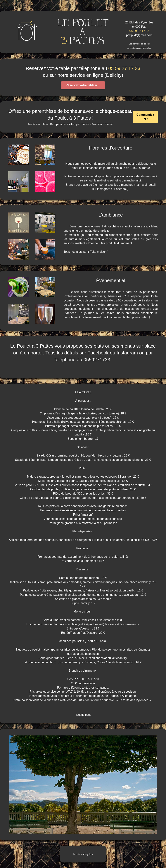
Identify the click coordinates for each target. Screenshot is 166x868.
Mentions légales (83, 854)
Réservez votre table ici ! (83, 85)
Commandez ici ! (145, 117)
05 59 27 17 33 (139, 31)
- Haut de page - (83, 715)
